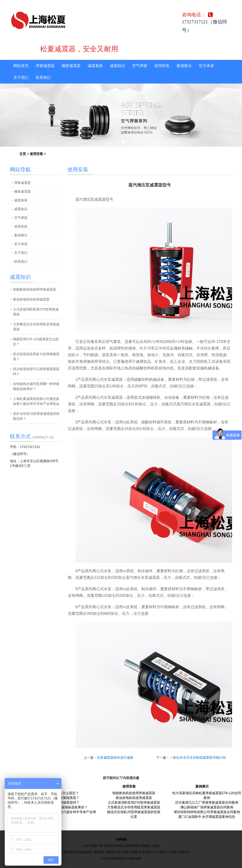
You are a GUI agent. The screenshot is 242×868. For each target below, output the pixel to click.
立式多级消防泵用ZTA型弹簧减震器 (134, 802)
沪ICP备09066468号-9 (115, 859)
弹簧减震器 (45, 66)
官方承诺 (206, 66)
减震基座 (95, 66)
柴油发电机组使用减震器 (31, 299)
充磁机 (146, 846)
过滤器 (155, 846)
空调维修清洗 (132, 846)
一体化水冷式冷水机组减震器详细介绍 (198, 757)
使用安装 (162, 66)
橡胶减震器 (71, 66)
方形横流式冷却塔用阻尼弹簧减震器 (134, 807)
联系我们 (43, 77)
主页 (23, 154)
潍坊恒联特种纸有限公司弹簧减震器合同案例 (207, 812)
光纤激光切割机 (113, 846)
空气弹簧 (140, 66)
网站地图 (136, 859)
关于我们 (21, 77)
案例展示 (184, 66)
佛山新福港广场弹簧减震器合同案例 (207, 807)
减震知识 (117, 66)
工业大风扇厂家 (92, 846)
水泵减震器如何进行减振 (115, 757)
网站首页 (21, 66)
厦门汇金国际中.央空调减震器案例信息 (207, 817)
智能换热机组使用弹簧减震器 (35, 289)
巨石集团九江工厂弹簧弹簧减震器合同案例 (207, 802)
